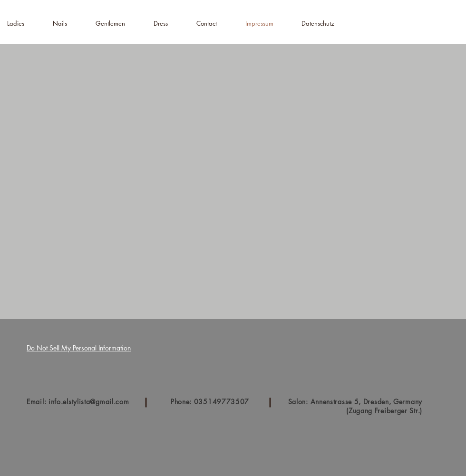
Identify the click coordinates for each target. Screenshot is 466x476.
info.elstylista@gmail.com (89, 402)
